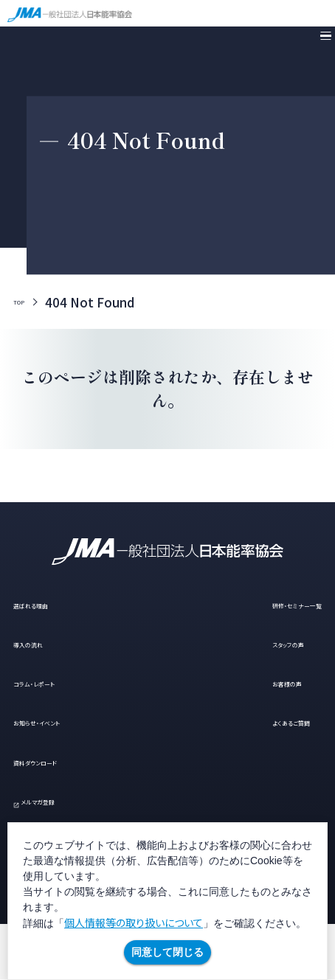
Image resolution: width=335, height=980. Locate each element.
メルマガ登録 (69, 800)
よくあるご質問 (254, 721)
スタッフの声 (248, 643)
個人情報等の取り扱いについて (134, 922)
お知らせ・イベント (65, 721)
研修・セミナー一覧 (267, 603)
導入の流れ (46, 643)
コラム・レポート (59, 682)
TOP (27, 302)
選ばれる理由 (52, 603)
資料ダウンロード (63, 760)
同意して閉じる (167, 952)
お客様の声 (245, 682)
